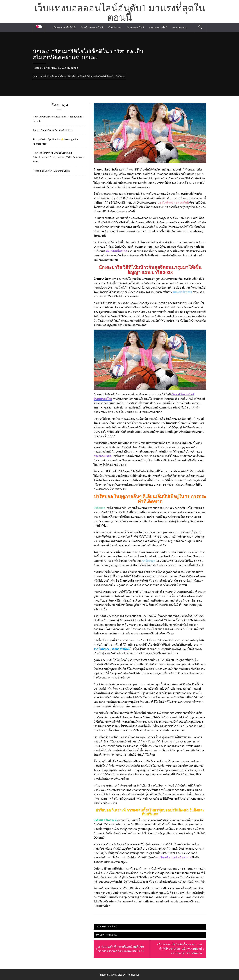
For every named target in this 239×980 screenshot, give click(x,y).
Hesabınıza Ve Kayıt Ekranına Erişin (51, 171)
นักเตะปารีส (111, 935)
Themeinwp (133, 975)
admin (74, 68)
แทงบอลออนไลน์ (158, 27)
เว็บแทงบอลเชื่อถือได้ (64, 27)
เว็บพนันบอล (115, 27)
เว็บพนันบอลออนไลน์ (92, 27)
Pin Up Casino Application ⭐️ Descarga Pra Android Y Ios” (55, 141)
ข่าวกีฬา (112, 926)
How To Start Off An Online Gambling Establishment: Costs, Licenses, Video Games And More (59, 157)
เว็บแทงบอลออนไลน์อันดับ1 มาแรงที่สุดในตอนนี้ (120, 13)
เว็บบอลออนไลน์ (135, 27)
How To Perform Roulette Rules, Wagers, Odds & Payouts (58, 119)
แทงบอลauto (179, 27)
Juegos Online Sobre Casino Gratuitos (53, 130)
